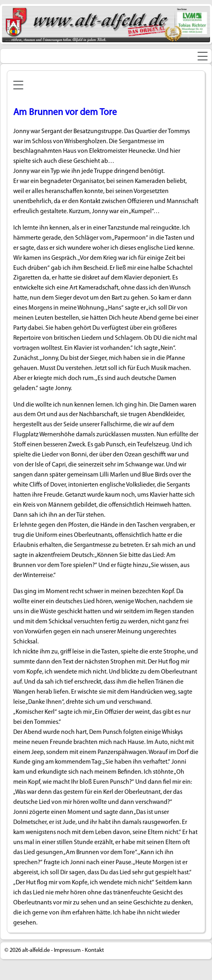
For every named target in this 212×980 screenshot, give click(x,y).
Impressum (67, 950)
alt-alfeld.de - (37, 950)
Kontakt (94, 950)
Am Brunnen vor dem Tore (65, 113)
